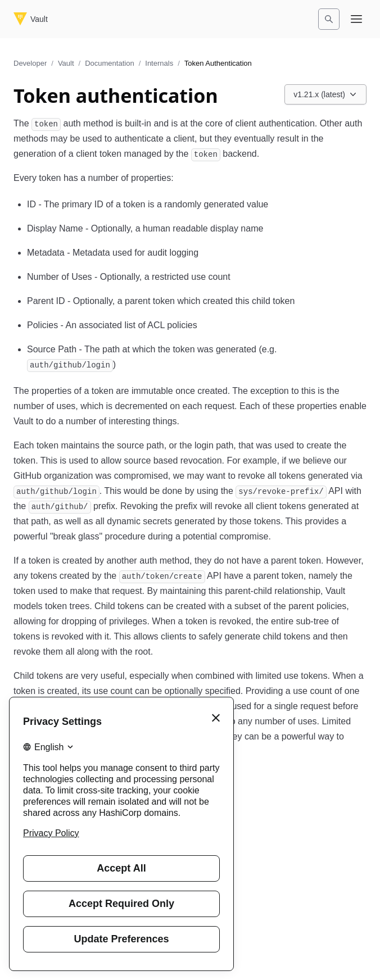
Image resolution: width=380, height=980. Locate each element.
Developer (30, 63)
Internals (159, 63)
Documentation (109, 63)
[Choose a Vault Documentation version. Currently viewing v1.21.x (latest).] (325, 94)
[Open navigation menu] (356, 19)
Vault (66, 63)
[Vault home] (31, 19)
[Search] (329, 19)
